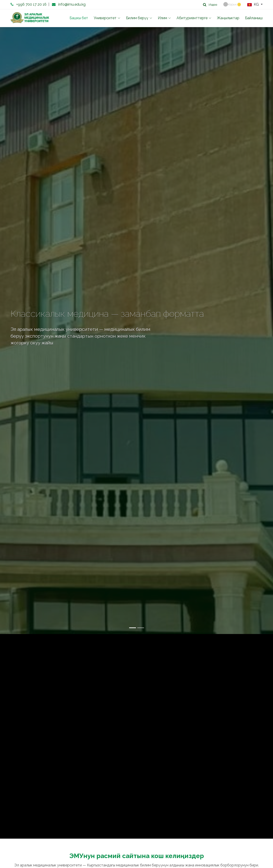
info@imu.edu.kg (72, 4)
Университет (107, 18)
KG (253, 5)
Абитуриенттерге (194, 18)
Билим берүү (139, 18)
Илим (164, 18)
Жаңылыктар (228, 18)
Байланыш (254, 18)
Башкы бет (79, 18)
